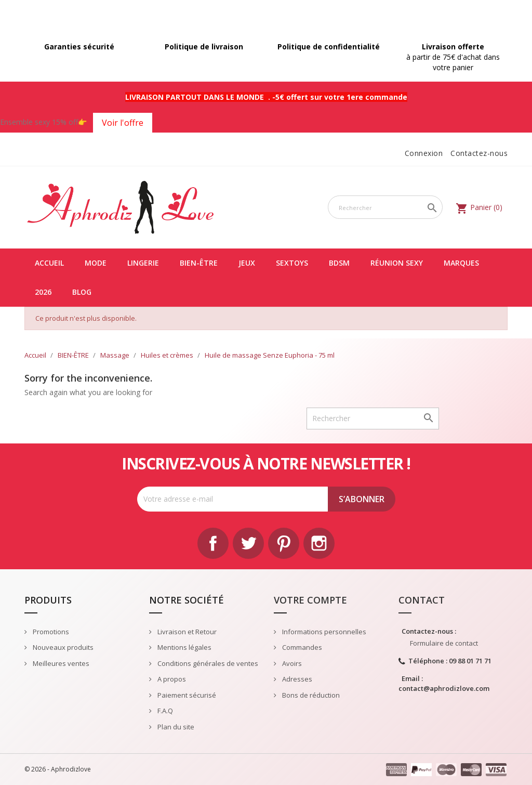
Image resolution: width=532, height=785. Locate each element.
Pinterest (284, 543)
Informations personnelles (323, 632)
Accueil (49, 263)
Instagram (319, 543)
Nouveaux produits (62, 647)
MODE (96, 263)
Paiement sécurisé (186, 695)
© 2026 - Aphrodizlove (58, 769)
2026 (43, 292)
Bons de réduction (310, 695)
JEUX (247, 263)
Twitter (248, 543)
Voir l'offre (123, 123)
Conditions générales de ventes (207, 663)
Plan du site (175, 727)
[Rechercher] (385, 207)
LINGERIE (143, 263)
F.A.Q (164, 711)
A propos (171, 679)
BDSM (339, 263)
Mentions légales (184, 647)
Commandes (301, 647)
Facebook (213, 543)
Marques (461, 263)
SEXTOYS (292, 263)
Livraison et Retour (186, 632)
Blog (82, 292)
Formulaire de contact (444, 643)
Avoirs (291, 663)
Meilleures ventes (60, 663)
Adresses (296, 679)
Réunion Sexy (397, 263)
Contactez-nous (479, 153)
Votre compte (310, 600)
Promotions (50, 632)
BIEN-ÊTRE (199, 263)
